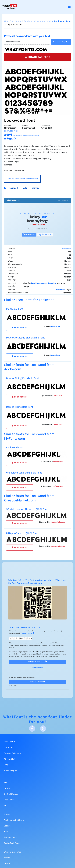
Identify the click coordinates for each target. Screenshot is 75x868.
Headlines (60, 290)
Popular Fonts (10, 837)
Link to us (8, 748)
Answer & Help (28, 633)
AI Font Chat (10, 759)
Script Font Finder (12, 843)
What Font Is (10, 742)
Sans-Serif (66, 249)
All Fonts (25, 21)
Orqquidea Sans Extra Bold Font (24, 473)
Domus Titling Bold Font (20, 407)
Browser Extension (12, 753)
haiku (25, 188)
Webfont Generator (38, 682)
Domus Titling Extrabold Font (23, 378)
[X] (43, 729)
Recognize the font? (38, 661)
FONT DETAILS (20, 328)
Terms (7, 858)
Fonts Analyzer (11, 771)
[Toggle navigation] (69, 7)
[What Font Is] (10, 7)
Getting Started (11, 794)
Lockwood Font (15, 448)
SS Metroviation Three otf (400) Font (27, 509)
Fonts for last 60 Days (14, 820)
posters (44, 284)
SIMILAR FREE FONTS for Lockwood (22, 179)
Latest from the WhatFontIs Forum (24, 628)
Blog (6, 765)
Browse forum (38, 668)
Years (6, 832)
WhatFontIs (10, 21)
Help (6, 783)
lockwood (13, 188)
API (6, 806)
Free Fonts (9, 800)
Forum (7, 814)
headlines (35, 284)
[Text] (27, 42)
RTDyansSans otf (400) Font (22, 533)
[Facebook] (32, 729)
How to (7, 788)
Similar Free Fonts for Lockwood (29, 300)
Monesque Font (15, 309)
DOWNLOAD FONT (37, 57)
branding (52, 284)
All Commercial (42, 21)
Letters (7, 826)
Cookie (7, 864)
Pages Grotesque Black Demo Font (25, 338)
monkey (36, 188)
